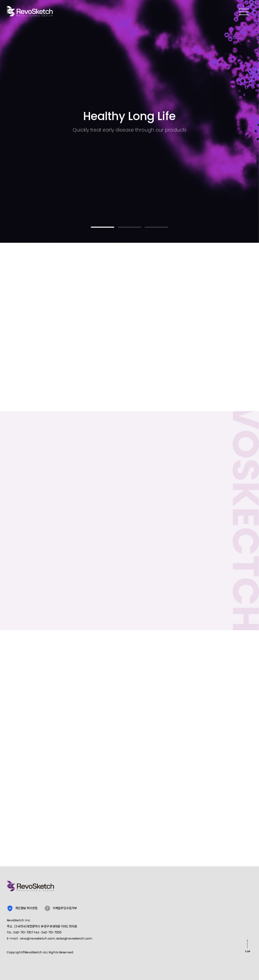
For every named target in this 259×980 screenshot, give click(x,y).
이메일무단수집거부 (61, 908)
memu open (244, 11)
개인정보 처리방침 (22, 908)
